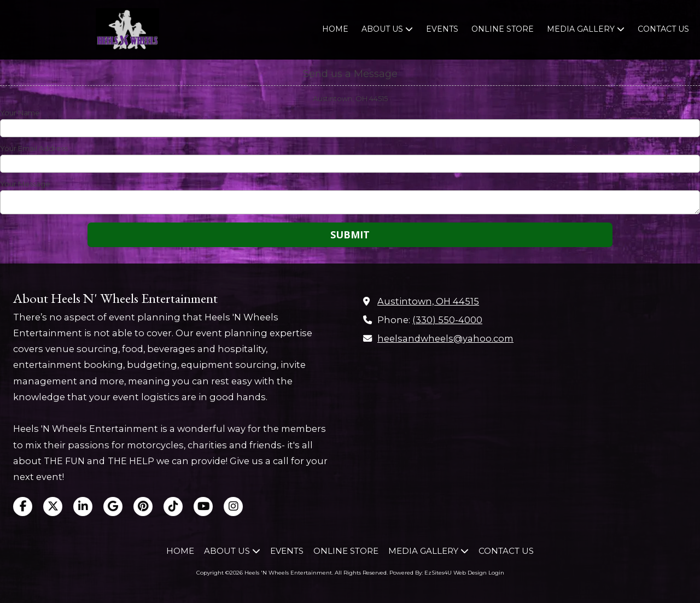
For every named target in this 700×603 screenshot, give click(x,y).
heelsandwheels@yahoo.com (445, 338)
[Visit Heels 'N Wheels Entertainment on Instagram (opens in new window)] (233, 507)
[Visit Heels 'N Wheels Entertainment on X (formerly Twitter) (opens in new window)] (53, 507)
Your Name (20, 113)
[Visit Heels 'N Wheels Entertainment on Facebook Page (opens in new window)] (23, 507)
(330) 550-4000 (447, 320)
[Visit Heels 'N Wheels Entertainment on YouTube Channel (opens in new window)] (203, 507)
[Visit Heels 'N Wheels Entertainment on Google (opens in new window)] (113, 507)
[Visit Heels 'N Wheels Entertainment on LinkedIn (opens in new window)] (83, 507)
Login (496, 573)
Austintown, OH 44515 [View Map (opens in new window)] (428, 301)
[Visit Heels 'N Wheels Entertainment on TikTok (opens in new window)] (173, 507)
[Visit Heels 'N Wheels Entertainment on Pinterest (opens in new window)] (143, 507)
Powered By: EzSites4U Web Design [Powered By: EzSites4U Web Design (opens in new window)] (438, 573)
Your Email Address (34, 148)
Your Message (25, 184)
